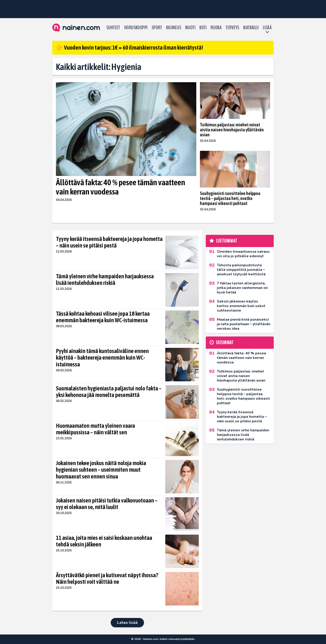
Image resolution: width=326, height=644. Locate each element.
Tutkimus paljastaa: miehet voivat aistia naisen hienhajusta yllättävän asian (232, 130)
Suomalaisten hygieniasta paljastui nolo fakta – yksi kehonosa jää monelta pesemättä (109, 392)
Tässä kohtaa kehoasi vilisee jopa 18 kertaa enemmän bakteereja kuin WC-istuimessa (103, 317)
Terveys (232, 28)
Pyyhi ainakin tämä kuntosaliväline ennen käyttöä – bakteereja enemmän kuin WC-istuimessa (102, 358)
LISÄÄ (267, 28)
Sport (157, 28)
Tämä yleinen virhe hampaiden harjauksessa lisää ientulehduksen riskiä (105, 280)
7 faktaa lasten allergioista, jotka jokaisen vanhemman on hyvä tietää (242, 288)
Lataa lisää (127, 622)
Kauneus (174, 28)
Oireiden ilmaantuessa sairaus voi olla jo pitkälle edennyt (243, 254)
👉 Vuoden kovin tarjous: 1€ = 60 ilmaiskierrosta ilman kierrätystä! (129, 48)
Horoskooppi (136, 28)
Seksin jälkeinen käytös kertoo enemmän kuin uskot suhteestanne (241, 306)
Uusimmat (225, 343)
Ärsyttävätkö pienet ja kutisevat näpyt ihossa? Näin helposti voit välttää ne (107, 579)
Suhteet (113, 28)
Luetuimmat (227, 241)
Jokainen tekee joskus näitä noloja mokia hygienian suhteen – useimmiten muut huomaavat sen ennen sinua (101, 470)
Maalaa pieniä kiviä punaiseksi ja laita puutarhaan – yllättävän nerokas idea (244, 324)
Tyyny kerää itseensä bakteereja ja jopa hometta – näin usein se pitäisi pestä (109, 242)
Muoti (190, 28)
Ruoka (216, 28)
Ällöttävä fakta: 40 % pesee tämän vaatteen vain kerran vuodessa (121, 187)
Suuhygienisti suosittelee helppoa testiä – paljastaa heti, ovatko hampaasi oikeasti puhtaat (230, 198)
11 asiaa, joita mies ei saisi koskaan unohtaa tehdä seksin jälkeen (104, 541)
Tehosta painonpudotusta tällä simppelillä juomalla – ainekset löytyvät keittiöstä (241, 270)
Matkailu (251, 28)
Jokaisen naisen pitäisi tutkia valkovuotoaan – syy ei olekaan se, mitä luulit (107, 504)
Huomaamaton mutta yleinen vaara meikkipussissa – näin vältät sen (95, 429)
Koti (203, 28)
